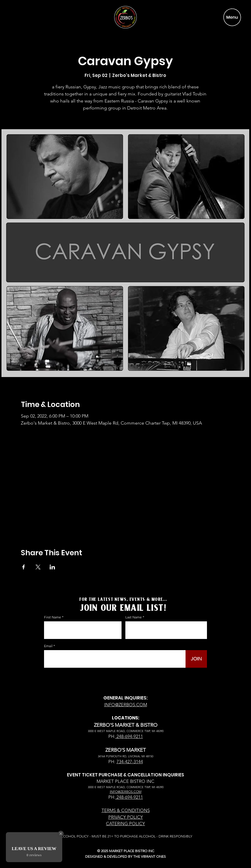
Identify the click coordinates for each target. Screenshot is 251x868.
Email (48, 646)
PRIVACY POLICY (126, 817)
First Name (53, 617)
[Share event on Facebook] (24, 567)
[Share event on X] (38, 567)
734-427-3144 (130, 762)
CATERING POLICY (125, 824)
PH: (112, 736)
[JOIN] (196, 659)
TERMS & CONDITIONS (126, 810)
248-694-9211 (129, 736)
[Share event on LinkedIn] (52, 567)
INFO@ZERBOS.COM (126, 705)
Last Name (134, 617)
